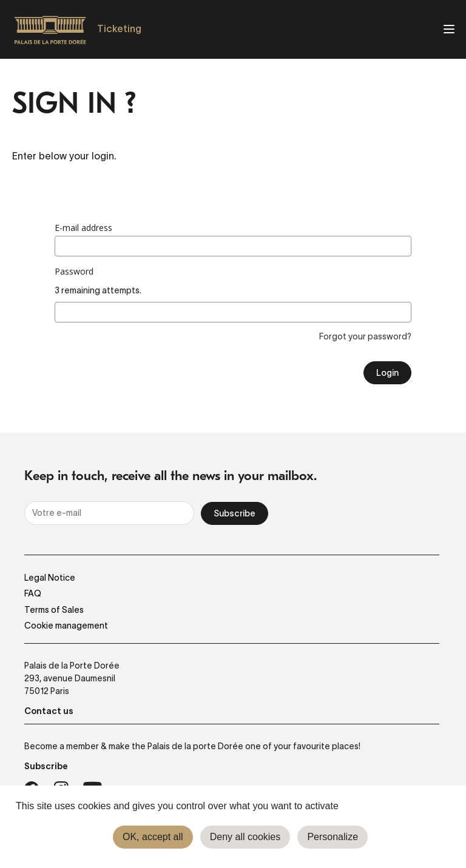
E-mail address (83, 228)
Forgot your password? (365, 336)
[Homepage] (50, 30)
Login (387, 373)
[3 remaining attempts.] (233, 312)
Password (74, 272)
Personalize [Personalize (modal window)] (333, 837)
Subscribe (235, 513)
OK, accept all (153, 837)
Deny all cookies (245, 837)
